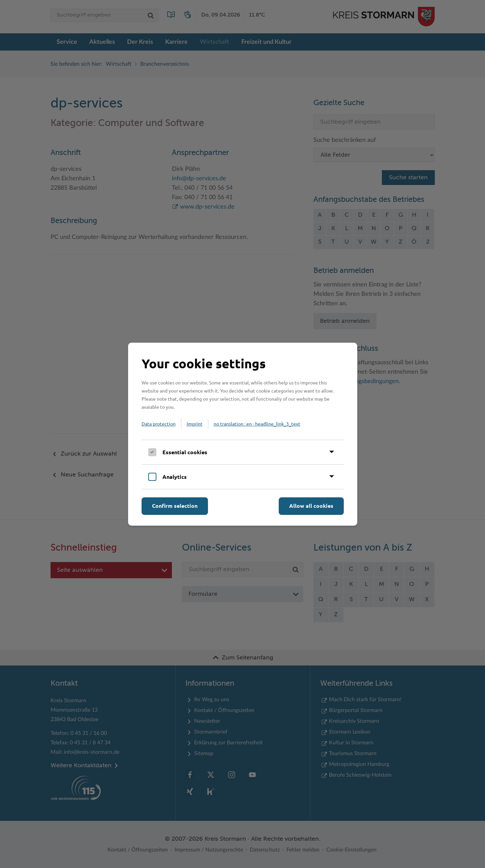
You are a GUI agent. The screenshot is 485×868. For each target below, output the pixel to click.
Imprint (195, 424)
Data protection (159, 424)
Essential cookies (185, 452)
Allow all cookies (311, 506)
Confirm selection (175, 506)
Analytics (175, 477)
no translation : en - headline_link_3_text (257, 424)
